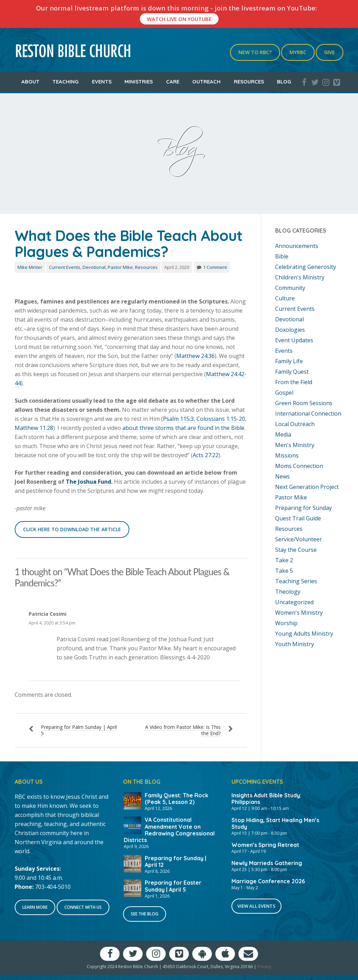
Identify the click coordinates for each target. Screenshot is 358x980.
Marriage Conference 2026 (268, 881)
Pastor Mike (120, 267)
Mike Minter (30, 267)
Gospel (284, 393)
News (282, 476)
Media (283, 434)
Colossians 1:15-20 (221, 419)
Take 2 (284, 560)
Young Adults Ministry (304, 634)
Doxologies (290, 330)
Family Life (289, 361)
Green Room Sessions (304, 403)
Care (173, 82)
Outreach (206, 82)
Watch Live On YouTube (179, 19)
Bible (282, 256)
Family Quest (292, 372)
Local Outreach (295, 424)
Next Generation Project (307, 487)
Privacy (264, 967)
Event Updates (294, 340)
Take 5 (284, 571)
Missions (287, 455)
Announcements (297, 246)
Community (290, 288)
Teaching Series (296, 581)
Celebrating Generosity (306, 267)
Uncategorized (294, 602)
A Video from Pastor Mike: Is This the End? (183, 730)
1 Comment (215, 267)
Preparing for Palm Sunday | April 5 (79, 730)
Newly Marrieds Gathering (267, 863)
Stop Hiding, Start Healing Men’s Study (275, 823)
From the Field (294, 382)
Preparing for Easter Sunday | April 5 (173, 886)
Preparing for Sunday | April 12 (176, 861)
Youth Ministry (295, 644)
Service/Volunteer (299, 539)
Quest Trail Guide (298, 518)
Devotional (94, 267)
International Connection (308, 414)
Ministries (139, 82)
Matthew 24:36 (195, 356)
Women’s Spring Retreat (265, 845)
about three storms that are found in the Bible (183, 428)
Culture (285, 298)
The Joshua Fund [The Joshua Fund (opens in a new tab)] (88, 482)
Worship (286, 623)
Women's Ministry (299, 613)
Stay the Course (296, 550)
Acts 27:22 (206, 455)
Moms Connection (299, 466)
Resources (249, 82)
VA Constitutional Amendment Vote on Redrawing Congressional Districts (169, 830)
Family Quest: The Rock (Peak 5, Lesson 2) (177, 799)
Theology (288, 592)
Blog (284, 82)
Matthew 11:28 (34, 428)
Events (102, 82)
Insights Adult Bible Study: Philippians (266, 799)
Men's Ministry (295, 445)
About (30, 82)
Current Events (65, 267)
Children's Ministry (300, 277)
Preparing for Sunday (303, 508)
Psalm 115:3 (178, 419)
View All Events (256, 906)
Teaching (66, 82)
